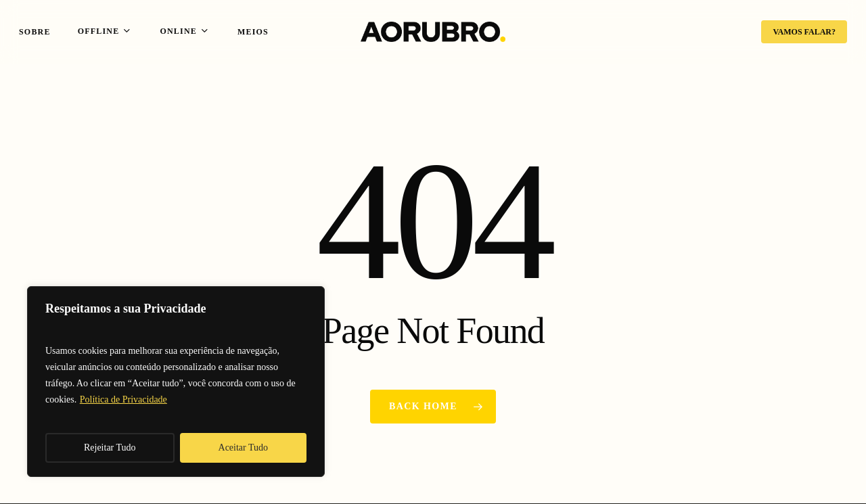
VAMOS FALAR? (804, 32)
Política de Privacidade (123, 399)
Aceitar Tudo (244, 448)
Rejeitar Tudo (110, 448)
